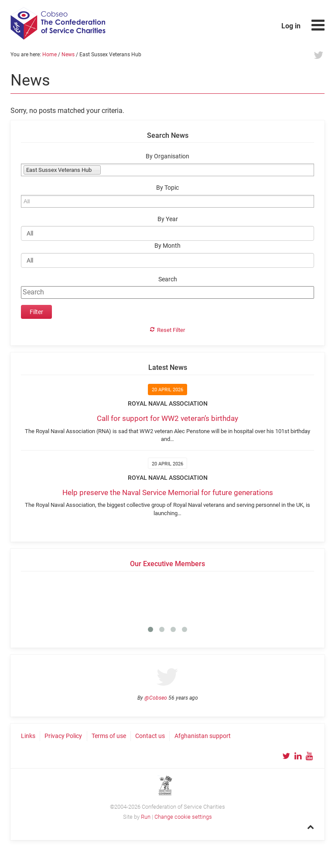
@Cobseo (156, 698)
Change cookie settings (183, 817)
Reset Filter (171, 330)
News (68, 55)
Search (168, 279)
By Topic (167, 188)
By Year (168, 219)
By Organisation (167, 156)
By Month (167, 246)
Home (50, 55)
